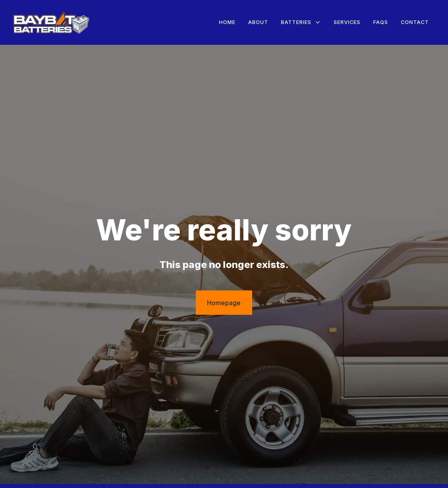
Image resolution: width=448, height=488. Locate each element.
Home (227, 22)
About (258, 22)
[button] (301, 22)
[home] (51, 23)
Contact (415, 22)
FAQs (381, 22)
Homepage (224, 303)
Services (347, 22)
